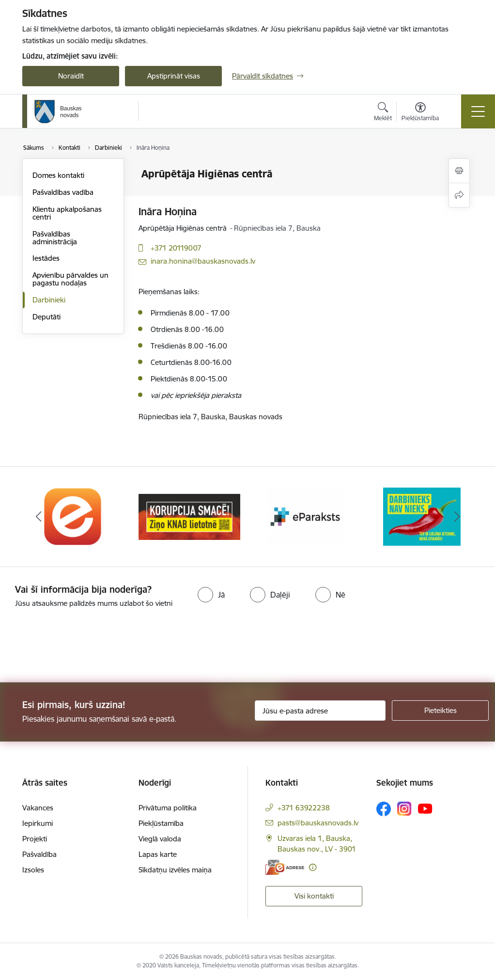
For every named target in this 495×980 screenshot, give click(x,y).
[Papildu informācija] (313, 867)
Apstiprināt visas (174, 76)
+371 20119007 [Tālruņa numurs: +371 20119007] (176, 248)
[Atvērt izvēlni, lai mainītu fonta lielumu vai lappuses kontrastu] (420, 113)
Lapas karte (158, 854)
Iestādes (46, 258)
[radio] (211, 595)
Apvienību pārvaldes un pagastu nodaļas (70, 279)
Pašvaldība (39, 854)
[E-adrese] (285, 867)
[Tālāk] (457, 517)
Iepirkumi (38, 823)
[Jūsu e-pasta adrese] (320, 711)
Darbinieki (49, 300)
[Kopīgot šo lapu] (459, 195)
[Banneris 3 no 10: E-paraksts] (306, 516)
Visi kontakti (314, 896)
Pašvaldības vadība (63, 192)
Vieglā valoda (160, 839)
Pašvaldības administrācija (55, 238)
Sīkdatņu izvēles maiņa (175, 870)
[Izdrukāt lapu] (459, 171)
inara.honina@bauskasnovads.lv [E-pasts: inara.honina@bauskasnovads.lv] (203, 261)
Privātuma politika (168, 808)
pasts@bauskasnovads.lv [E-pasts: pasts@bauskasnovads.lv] (318, 823)
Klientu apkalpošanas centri (67, 213)
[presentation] (81, 646)
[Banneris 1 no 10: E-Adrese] (73, 516)
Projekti (35, 839)
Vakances (38, 808)
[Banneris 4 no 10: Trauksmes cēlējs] (422, 516)
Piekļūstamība (161, 823)
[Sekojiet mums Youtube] (425, 808)
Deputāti (46, 317)
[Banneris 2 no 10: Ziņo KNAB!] (189, 516)
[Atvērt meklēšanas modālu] (383, 113)
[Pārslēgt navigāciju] (478, 111)
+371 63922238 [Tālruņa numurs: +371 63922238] (304, 808)
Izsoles (33, 870)
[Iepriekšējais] (38, 517)
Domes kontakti (58, 175)
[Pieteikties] (440, 711)
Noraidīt (71, 76)
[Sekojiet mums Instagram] (404, 809)
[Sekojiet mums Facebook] (384, 809)
